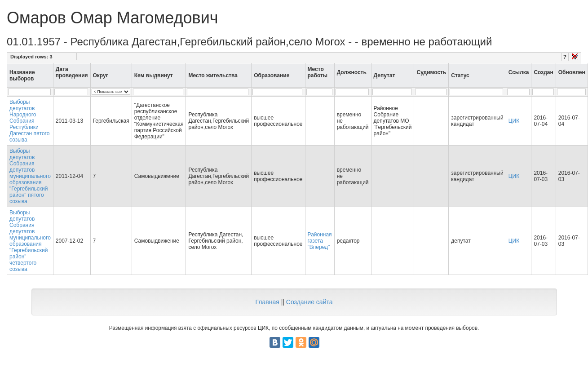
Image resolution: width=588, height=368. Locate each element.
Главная (267, 302)
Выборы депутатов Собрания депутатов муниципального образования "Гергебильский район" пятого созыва (30, 176)
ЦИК (514, 121)
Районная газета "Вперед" (320, 241)
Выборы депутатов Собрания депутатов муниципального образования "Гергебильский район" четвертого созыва (30, 241)
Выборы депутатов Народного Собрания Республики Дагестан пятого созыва (29, 121)
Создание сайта (309, 302)
